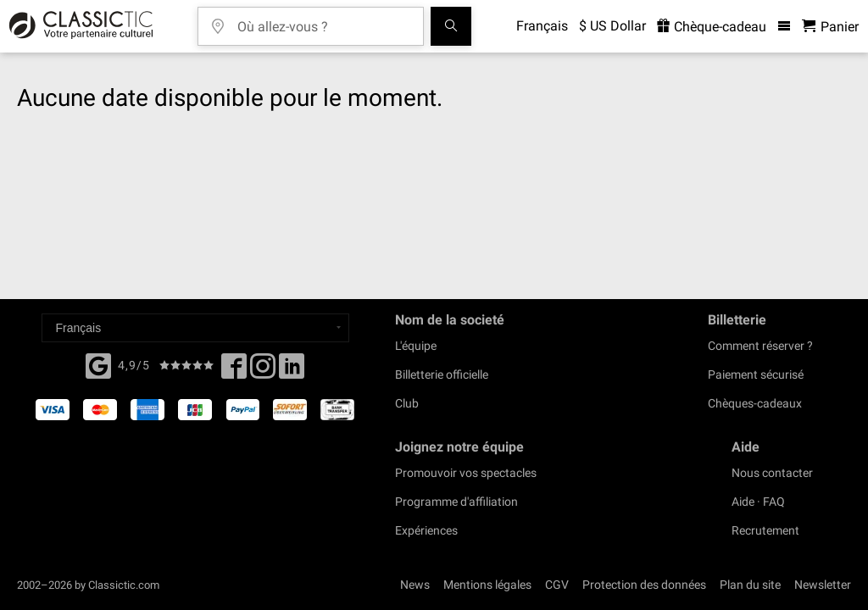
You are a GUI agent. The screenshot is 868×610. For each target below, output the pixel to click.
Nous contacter (772, 473)
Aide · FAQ (758, 502)
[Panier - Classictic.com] (830, 27)
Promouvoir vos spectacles (466, 473)
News (415, 585)
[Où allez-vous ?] (323, 21)
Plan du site (750, 585)
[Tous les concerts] (451, 26)
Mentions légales (487, 585)
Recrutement (765, 530)
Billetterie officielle (442, 374)
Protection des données (644, 585)
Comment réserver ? (760, 346)
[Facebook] (98, 364)
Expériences (426, 530)
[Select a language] (195, 328)
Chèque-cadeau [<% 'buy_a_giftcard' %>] (712, 27)
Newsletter (823, 585)
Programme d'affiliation (456, 502)
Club (407, 403)
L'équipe (416, 346)
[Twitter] (263, 371)
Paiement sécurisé (756, 374)
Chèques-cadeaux (755, 403)
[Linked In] (292, 371)
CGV (557, 585)
